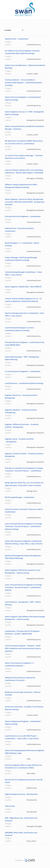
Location (14, 30)
